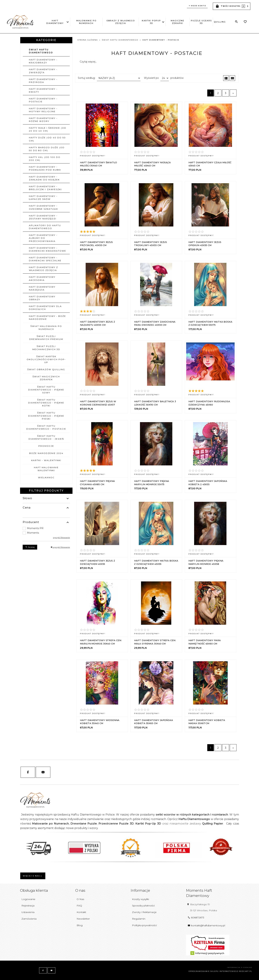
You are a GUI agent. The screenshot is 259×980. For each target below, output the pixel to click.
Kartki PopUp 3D (152, 22)
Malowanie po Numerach (86, 22)
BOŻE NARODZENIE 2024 (46, 453)
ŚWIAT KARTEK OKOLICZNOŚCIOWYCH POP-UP (46, 359)
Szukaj (30, 547)
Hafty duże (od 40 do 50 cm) (47, 139)
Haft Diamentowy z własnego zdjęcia (43, 269)
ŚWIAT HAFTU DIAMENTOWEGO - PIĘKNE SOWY (46, 390)
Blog (80, 925)
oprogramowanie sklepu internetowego (213, 971)
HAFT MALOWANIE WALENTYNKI (46, 469)
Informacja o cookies (240, 967)
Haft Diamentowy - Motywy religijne (43, 110)
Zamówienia (29, 919)
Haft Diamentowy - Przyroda (43, 81)
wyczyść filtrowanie (61, 538)
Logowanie (28, 899)
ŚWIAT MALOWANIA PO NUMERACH (46, 328)
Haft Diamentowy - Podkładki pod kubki (45, 168)
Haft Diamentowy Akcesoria (42, 278)
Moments (33, 533)
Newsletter (83, 919)
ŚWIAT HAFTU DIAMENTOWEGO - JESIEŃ (46, 437)
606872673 (196, 917)
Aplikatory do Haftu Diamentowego (45, 227)
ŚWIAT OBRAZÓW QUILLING (46, 369)
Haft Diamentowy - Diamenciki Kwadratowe (47, 249)
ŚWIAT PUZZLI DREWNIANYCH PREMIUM (46, 338)
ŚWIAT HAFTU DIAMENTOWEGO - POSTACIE (46, 427)
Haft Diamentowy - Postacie (43, 100)
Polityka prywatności (144, 925)
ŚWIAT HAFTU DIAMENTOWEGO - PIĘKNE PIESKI (46, 416)
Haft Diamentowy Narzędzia (42, 288)
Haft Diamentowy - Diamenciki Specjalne (45, 259)
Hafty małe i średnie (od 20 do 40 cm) (48, 129)
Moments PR (35, 528)
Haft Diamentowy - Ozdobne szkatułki (44, 207)
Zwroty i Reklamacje (144, 912)
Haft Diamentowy (56, 22)
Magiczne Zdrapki (178, 22)
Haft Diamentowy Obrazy (42, 298)
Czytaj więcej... (88, 62)
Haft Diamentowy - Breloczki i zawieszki (45, 188)
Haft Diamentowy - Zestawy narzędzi (43, 217)
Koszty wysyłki (140, 899)
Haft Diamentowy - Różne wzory (43, 120)
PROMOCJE (46, 446)
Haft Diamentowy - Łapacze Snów (43, 198)
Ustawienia (28, 912)
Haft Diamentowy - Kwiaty (43, 90)
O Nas (80, 899)
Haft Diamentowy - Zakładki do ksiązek (44, 178)
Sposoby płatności (143, 906)
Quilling (220, 22)
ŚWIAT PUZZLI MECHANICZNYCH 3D (46, 348)
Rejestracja (28, 906)
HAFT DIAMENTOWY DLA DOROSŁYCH (45, 308)
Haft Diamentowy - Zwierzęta (43, 71)
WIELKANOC (46, 477)
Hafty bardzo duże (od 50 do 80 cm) (47, 149)
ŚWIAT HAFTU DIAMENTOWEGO (41, 51)
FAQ (79, 906)
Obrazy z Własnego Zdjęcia (121, 22)
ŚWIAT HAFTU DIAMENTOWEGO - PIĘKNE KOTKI (46, 403)
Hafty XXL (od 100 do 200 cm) (45, 159)
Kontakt (81, 912)
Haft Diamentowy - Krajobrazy (43, 61)
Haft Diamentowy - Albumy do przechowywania (43, 238)
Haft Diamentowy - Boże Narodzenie (47, 318)
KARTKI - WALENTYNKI (46, 460)
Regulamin (139, 919)
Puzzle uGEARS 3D (201, 22)
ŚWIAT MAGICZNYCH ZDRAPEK (46, 378)
